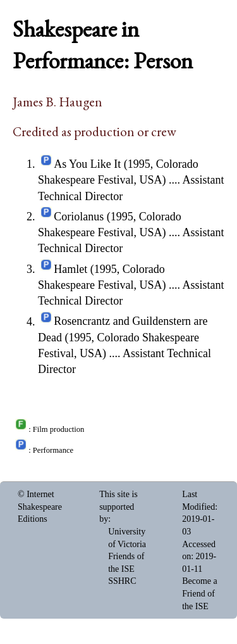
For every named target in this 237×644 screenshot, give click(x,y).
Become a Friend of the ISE (200, 593)
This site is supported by (118, 507)
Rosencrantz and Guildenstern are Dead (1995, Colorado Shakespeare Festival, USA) (123, 338)
